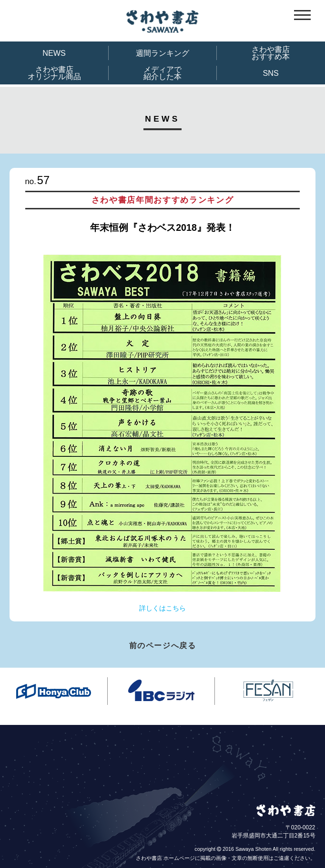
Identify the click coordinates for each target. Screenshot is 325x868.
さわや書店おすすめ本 (271, 53)
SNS (271, 73)
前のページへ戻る (163, 646)
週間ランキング (162, 53)
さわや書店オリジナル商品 (54, 73)
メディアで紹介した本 (162, 73)
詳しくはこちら (162, 608)
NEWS (54, 53)
